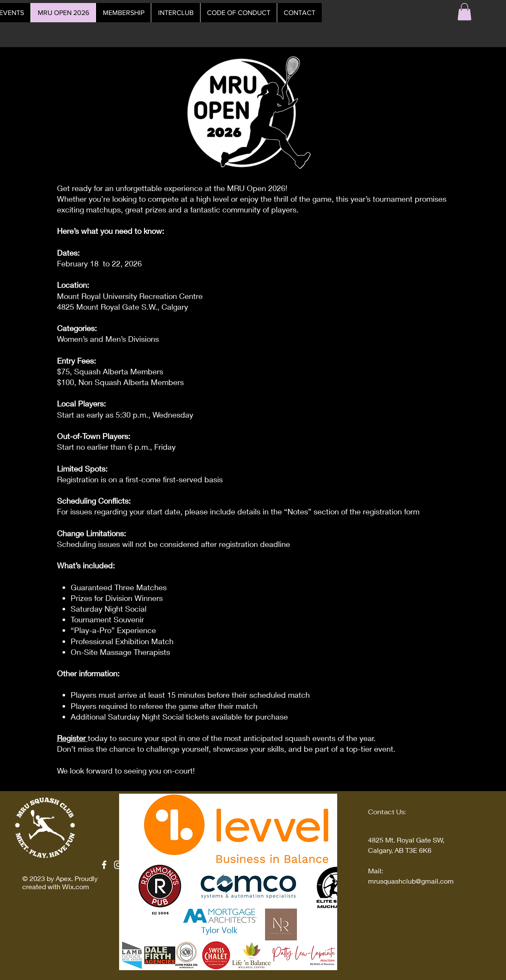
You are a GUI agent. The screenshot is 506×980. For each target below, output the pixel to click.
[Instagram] (118, 865)
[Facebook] (104, 865)
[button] (464, 12)
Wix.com (76, 886)
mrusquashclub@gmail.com (411, 881)
